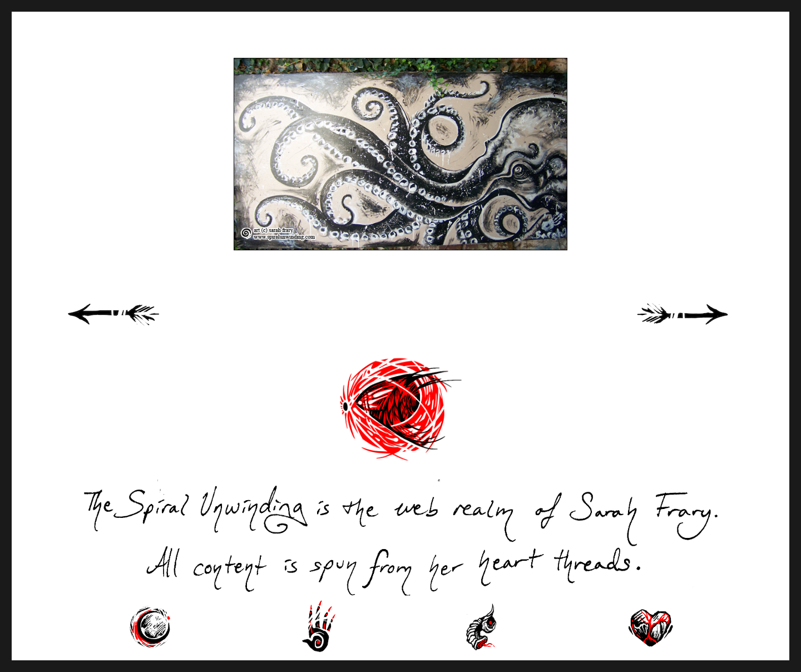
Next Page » (695, 327)
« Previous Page (128, 327)
